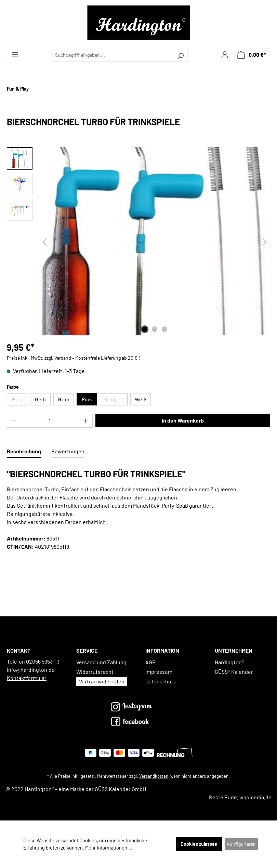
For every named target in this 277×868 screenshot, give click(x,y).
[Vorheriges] (44, 242)
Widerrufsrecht (95, 672)
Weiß (141, 399)
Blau (20, 401)
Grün (64, 399)
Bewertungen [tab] (68, 451)
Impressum (159, 672)
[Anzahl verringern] (14, 421)
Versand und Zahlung (101, 662)
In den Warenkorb (183, 420)
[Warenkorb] (252, 55)
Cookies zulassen (199, 844)
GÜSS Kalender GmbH (120, 789)
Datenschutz (161, 681)
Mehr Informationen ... (109, 848)
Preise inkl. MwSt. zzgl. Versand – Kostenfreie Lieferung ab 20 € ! (73, 358)
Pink (87, 399)
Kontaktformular (27, 678)
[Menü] (15, 55)
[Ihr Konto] (225, 55)
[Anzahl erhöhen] (86, 421)
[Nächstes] (265, 242)
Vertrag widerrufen (102, 681)
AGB (150, 662)
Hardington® (229, 662)
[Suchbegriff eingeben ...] (112, 55)
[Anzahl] (50, 421)
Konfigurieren (241, 844)
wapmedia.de (255, 797)
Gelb (40, 399)
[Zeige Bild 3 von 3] (164, 329)
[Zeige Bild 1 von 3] (145, 329)
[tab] (24, 452)
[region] (138, 241)
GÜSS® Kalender (234, 672)
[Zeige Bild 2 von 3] (155, 329)
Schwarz (116, 401)
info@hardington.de (31, 670)
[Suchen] (180, 55)
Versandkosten (154, 776)
